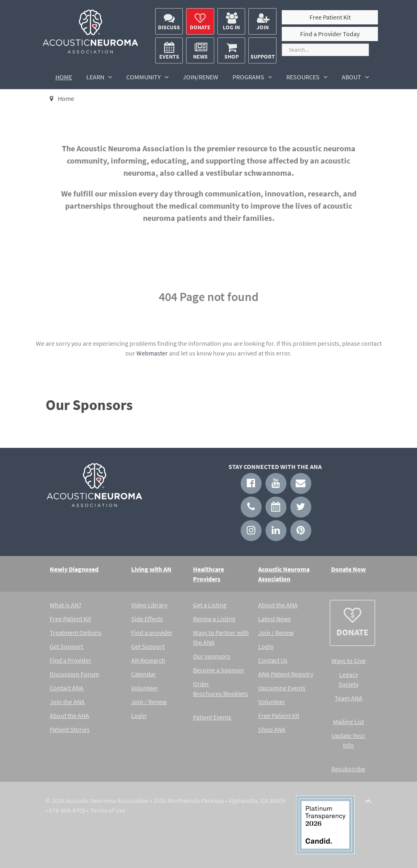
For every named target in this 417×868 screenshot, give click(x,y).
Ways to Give (349, 661)
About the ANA (69, 715)
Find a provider (152, 632)
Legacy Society (348, 679)
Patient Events (212, 717)
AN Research (148, 660)
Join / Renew (149, 702)
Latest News (274, 619)
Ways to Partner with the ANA (221, 637)
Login (139, 715)
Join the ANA (67, 702)
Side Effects (147, 619)
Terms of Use (108, 810)
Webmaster (152, 353)
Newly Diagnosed (74, 569)
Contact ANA (67, 688)
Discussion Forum (74, 674)
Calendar (144, 674)
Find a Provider (70, 660)
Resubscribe (348, 769)
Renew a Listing (214, 619)
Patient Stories (70, 729)
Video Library (149, 605)
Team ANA (349, 698)
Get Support (66, 646)
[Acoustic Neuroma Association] (90, 52)
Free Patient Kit (70, 619)
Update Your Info (348, 740)
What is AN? (66, 605)
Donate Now (348, 569)
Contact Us (273, 660)
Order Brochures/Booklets (221, 689)
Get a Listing (210, 605)
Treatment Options (76, 632)
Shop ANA (272, 729)
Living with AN (151, 569)
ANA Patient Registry (286, 674)
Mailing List (349, 722)
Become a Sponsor (219, 670)
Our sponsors (212, 656)
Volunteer (145, 688)
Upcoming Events (282, 688)
